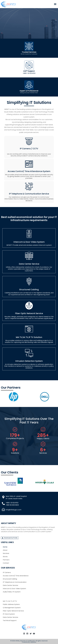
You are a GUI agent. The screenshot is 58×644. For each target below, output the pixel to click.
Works (5, 557)
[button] (55, 4)
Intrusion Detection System (29, 361)
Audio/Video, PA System (12, 592)
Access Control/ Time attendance (16, 576)
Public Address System (11, 604)
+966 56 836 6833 (12, 505)
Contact (6, 563)
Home (5, 547)
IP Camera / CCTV (29, 149)
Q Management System (12, 608)
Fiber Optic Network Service (29, 313)
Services (6, 553)
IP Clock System (9, 614)
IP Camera (7, 572)
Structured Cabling (29, 290)
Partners (6, 560)
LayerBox (33, 642)
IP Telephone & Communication (15, 582)
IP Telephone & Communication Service (29, 194)
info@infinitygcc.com (14, 510)
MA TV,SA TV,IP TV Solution (29, 337)
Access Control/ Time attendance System (29, 171)
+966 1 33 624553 (29, 73)
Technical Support (10, 620)
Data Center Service (29, 264)
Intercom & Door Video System (29, 242)
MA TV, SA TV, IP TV (10, 601)
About (5, 550)
